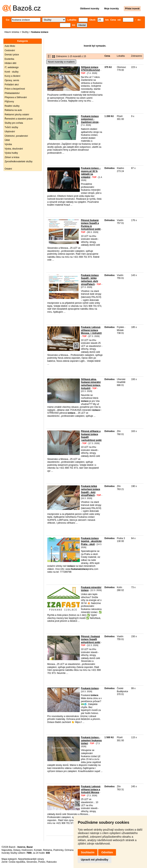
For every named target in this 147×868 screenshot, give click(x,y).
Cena (107, 56)
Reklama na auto (13, 110)
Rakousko (52, 862)
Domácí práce (12, 55)
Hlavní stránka (12, 32)
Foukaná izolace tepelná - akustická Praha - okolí (91, 541)
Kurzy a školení (12, 76)
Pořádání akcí (12, 85)
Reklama (48, 850)
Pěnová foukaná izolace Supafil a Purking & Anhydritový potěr (91, 225)
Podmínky (58, 850)
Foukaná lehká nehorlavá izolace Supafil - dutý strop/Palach (91, 491)
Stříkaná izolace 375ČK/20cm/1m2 (90, 69)
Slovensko (32, 862)
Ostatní (8, 169)
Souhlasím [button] (88, 852)
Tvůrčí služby (11, 127)
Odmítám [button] (107, 852)
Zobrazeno (136, 56)
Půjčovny (9, 102)
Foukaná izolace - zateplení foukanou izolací (91, 740)
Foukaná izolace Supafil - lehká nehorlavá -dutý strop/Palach (90, 280)
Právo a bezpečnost (15, 89)
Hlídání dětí (10, 63)
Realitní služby (12, 106)
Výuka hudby (11, 153)
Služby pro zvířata (14, 123)
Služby (25, 32)
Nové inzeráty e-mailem (61, 62)
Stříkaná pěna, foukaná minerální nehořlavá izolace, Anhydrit (91, 384)
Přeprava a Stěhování (16, 97)
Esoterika (9, 59)
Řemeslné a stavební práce (19, 119)
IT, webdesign (12, 67)
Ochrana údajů (72, 850)
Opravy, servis (12, 80)
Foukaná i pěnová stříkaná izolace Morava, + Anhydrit (91, 330)
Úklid (7, 140)
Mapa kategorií (9, 859)
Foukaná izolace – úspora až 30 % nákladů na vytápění (91, 173)
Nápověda (7, 850)
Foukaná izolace (90, 688)
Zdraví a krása (12, 157)
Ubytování (10, 132)
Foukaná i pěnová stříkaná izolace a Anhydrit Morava (91, 789)
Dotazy (17, 850)
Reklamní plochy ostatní (17, 115)
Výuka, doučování (14, 149)
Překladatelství (12, 93)
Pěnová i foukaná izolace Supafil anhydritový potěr (91, 639)
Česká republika (17, 862)
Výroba (8, 144)
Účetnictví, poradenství (16, 136)
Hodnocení (27, 850)
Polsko (42, 862)
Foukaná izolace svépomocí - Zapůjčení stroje (90, 119)
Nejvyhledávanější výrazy (31, 859)
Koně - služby (12, 72)
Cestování (10, 50)
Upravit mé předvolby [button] (94, 860)
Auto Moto (10, 46)
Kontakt (38, 850)
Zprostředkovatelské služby (18, 161)
